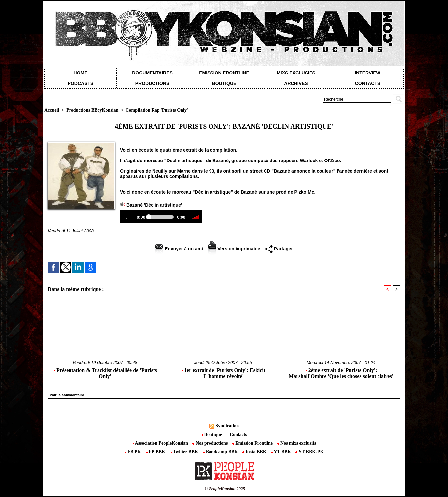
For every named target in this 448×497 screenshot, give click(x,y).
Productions (152, 83)
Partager (279, 249)
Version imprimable (234, 249)
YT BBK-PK (309, 452)
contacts (368, 83)
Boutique (224, 83)
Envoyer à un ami (179, 249)
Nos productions (210, 443)
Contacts (237, 435)
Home (81, 73)
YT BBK (281, 452)
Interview (368, 73)
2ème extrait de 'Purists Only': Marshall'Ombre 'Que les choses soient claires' (341, 373)
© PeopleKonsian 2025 (225, 489)
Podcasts (81, 83)
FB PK (133, 452)
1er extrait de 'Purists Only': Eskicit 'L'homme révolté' (223, 373)
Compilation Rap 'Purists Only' (157, 110)
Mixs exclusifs (296, 73)
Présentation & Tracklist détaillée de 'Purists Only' (105, 373)
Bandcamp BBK (221, 452)
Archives (296, 83)
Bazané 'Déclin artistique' (154, 205)
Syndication (227, 426)
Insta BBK (255, 452)
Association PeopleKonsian (161, 443)
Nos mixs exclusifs (297, 443)
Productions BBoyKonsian (92, 110)
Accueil (52, 110)
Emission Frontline (224, 73)
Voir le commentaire (67, 395)
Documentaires (152, 73)
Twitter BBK (185, 452)
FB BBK (156, 452)
